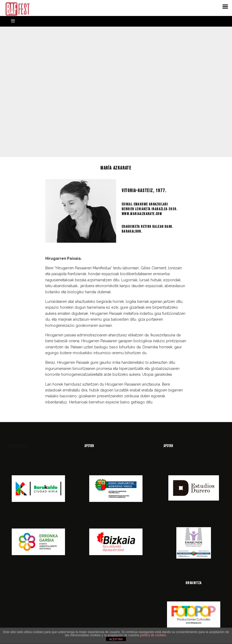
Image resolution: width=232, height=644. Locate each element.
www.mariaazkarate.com (142, 214)
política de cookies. (153, 635)
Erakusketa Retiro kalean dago (147, 227)
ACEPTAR (116, 639)
